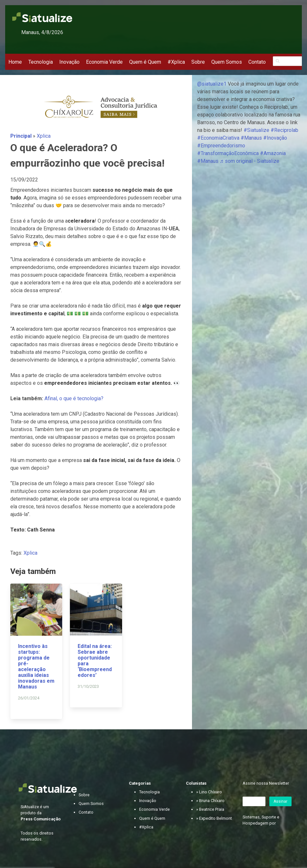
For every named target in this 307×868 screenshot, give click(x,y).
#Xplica (176, 62)
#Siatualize (256, 130)
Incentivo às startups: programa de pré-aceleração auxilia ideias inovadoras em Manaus (36, 666)
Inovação (69, 62)
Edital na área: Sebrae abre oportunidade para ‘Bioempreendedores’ (95, 661)
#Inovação (275, 138)
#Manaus (251, 138)
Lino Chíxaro (211, 792)
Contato (257, 62)
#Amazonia (273, 153)
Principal (21, 136)
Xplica (44, 136)
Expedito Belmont (216, 818)
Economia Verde (104, 62)
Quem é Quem (145, 62)
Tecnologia (41, 62)
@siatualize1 (212, 84)
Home (15, 62)
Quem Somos (227, 62)
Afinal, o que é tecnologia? (75, 398)
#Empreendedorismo (221, 146)
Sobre (198, 62)
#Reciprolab (284, 130)
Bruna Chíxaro (212, 801)
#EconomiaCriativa (218, 138)
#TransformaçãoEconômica (228, 153)
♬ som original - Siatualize (249, 161)
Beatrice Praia (212, 809)
